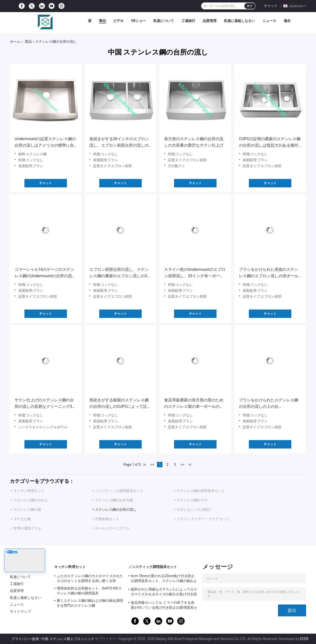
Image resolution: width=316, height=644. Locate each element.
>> (182, 465)
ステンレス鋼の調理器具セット (201, 491)
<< (152, 465)
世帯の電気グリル (27, 528)
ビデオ (118, 21)
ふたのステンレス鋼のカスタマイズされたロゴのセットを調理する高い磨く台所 (90, 578)
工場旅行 (188, 21)
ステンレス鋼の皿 (27, 509)
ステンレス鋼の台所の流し (116, 509)
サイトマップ (20, 611)
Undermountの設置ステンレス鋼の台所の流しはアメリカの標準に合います (45, 143)
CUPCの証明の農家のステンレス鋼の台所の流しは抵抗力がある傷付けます (270, 143)
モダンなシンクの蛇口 (194, 509)
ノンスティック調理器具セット (119, 491)
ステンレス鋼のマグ (192, 500)
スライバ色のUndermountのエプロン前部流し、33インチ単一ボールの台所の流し (195, 273)
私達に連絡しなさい (239, 21)
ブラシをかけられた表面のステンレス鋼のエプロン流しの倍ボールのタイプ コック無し (269, 273)
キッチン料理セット (29, 491)
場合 (287, 21)
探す (250, 6)
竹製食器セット (107, 519)
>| (190, 465)
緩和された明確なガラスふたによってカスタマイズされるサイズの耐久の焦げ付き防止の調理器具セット (164, 592)
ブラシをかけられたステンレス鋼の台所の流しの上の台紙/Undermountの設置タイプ (269, 404)
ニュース (269, 21)
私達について (164, 21)
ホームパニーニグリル (112, 528)
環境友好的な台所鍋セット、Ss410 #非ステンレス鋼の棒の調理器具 (89, 591)
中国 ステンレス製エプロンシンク (68, 639)
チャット (271, 6)
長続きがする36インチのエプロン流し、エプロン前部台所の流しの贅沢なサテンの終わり (119, 143)
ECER (304, 639)
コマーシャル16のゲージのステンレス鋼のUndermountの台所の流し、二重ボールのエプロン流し (44, 273)
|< (145, 465)
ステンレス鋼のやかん (31, 500)
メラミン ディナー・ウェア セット (203, 519)
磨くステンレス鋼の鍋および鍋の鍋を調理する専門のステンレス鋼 (90, 603)
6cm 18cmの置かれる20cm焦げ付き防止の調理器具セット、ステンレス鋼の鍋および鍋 (164, 579)
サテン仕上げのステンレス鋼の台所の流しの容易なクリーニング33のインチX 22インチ (44, 404)
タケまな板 (22, 519)
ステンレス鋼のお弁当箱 (114, 500)
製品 (102, 21)
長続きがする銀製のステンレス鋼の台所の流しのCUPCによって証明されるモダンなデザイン (120, 404)
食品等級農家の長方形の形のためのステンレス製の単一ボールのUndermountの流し (194, 404)
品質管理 (210, 21)
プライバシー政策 (25, 639)
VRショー (138, 21)
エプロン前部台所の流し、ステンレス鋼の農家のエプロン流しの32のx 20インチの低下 (119, 273)
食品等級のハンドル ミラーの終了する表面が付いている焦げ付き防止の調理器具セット (164, 606)
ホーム (15, 41)
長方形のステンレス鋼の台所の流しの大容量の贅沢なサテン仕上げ (194, 142)
